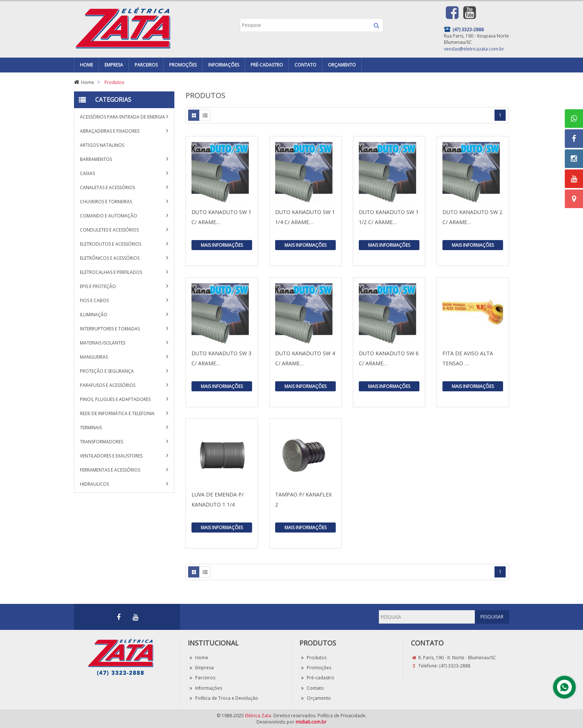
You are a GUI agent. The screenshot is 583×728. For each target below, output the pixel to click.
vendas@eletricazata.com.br (474, 49)
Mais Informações (222, 245)
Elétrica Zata (258, 716)
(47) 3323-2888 (455, 666)
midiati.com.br (311, 722)
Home (88, 82)
